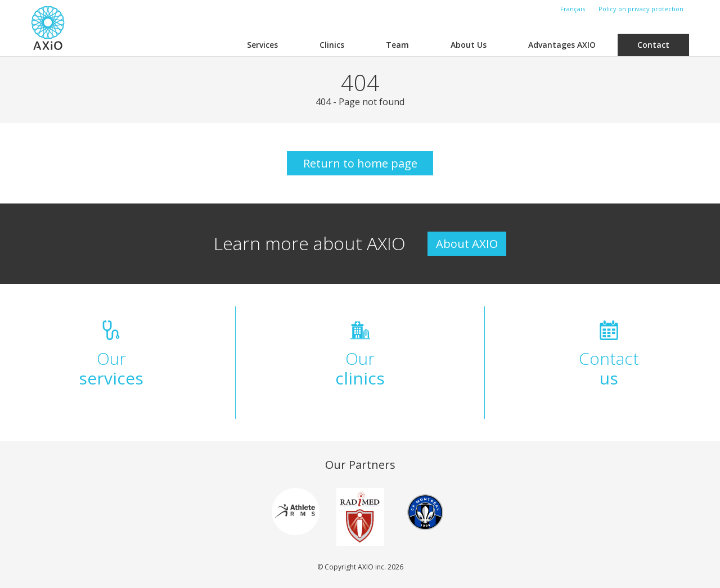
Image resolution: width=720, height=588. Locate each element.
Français (573, 9)
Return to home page (360, 163)
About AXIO (467, 244)
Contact (653, 45)
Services (262, 45)
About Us (469, 45)
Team (397, 45)
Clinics (332, 45)
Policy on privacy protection (641, 9)
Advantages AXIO (562, 45)
